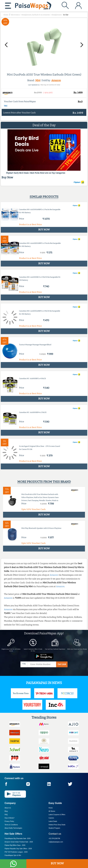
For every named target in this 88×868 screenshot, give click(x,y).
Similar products (44, 197)
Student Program (54, 828)
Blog (6, 811)
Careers (51, 818)
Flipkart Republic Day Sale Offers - (18, 849)
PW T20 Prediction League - (16, 852)
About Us (8, 808)
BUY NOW (57, 863)
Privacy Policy (9, 821)
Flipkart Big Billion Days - (15, 845)
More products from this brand (44, 482)
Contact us (55, 834)
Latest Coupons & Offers (57, 815)
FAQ (6, 815)
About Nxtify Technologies (13, 828)
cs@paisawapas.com (56, 842)
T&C (6, 106)
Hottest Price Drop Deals (57, 825)
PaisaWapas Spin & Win (13, 855)
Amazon (56, 80)
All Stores (52, 811)
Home (51, 808)
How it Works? (9, 818)
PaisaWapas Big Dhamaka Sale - (18, 839)
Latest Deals (53, 821)
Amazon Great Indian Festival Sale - (19, 842)
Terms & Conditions (11, 825)
